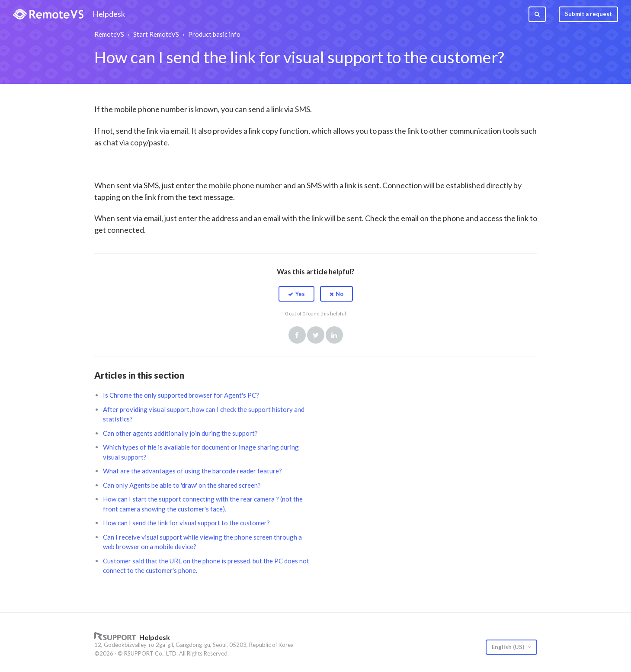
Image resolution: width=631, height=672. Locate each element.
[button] (296, 294)
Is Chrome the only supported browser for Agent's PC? (181, 395)
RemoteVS (109, 34)
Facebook (297, 335)
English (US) (509, 647)
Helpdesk (109, 14)
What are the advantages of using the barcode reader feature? (192, 471)
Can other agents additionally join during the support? (180, 433)
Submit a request (588, 14)
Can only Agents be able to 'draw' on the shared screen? (182, 485)
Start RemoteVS (156, 34)
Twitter (316, 335)
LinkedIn (334, 335)
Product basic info (214, 34)
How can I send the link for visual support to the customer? (186, 523)
